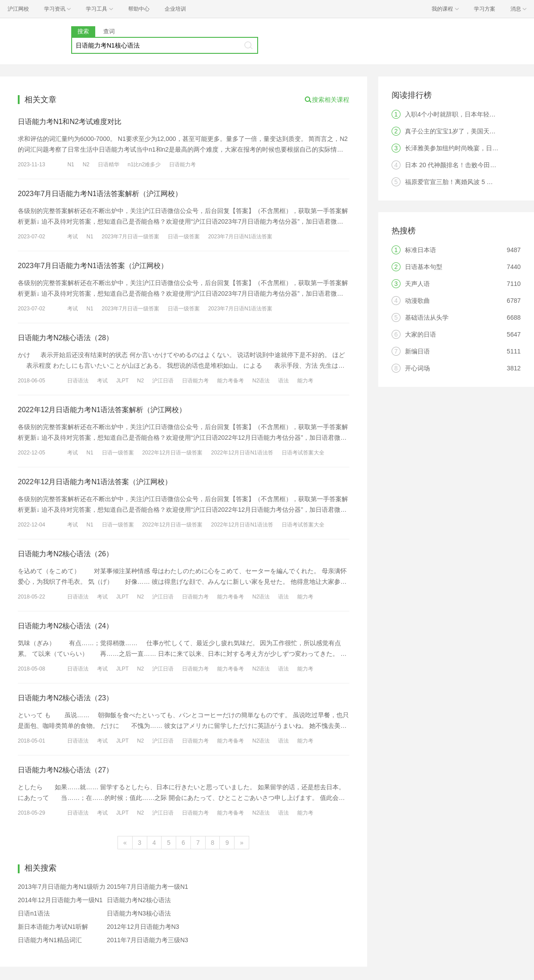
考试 (73, 237)
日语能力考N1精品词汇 (50, 940)
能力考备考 (231, 381)
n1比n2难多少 (144, 165)
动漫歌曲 (417, 301)
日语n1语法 (34, 913)
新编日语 (417, 351)
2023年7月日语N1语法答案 (241, 237)
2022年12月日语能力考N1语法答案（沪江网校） (95, 482)
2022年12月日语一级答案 (172, 453)
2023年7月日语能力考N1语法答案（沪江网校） (93, 266)
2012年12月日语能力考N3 (143, 927)
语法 (283, 381)
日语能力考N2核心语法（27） (65, 770)
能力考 (305, 381)
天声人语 (417, 284)
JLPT (122, 381)
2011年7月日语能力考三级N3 (148, 940)
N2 (86, 165)
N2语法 (261, 381)
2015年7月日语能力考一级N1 (148, 887)
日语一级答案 (184, 237)
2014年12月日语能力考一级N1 (60, 900)
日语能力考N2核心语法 (139, 900)
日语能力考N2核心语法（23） (65, 698)
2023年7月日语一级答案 (131, 237)
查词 (109, 31)
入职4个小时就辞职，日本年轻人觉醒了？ (463, 114)
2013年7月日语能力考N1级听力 (62, 887)
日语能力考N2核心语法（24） (65, 626)
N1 (71, 165)
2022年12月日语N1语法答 (242, 453)
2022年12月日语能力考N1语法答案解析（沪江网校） (102, 410)
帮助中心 (139, 9)
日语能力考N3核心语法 (139, 913)
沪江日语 (163, 381)
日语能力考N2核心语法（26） (65, 554)
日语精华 (109, 165)
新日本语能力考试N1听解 (53, 927)
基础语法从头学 (427, 317)
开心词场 (417, 368)
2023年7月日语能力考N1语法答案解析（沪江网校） (100, 194)
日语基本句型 (424, 267)
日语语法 (78, 381)
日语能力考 (182, 165)
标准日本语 (421, 250)
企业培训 (175, 9)
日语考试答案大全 (303, 453)
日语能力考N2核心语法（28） (65, 338)
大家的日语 (421, 334)
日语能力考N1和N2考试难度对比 (70, 122)
